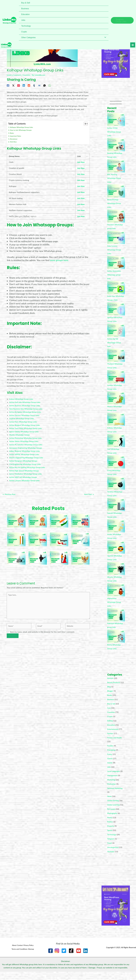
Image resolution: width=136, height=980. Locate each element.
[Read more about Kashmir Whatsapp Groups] (59, 556)
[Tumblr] (34, 85)
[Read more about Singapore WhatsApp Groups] (59, 537)
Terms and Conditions (18, 957)
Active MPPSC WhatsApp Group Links (25, 453)
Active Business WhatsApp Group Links (25, 405)
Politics (110, 829)
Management (113, 783)
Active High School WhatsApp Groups (25, 469)
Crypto (110, 724)
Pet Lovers (112, 817)
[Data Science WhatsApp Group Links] (116, 237)
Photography (113, 821)
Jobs (109, 774)
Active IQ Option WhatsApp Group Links (26, 411)
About (12, 953)
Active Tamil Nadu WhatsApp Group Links (27, 427)
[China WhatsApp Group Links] (116, 466)
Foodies (110, 753)
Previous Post (9, 492)
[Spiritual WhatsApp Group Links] (116, 313)
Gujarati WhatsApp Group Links (22, 417)
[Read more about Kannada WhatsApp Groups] (16, 556)
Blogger (110, 698)
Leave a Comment (14, 75)
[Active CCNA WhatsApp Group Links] (116, 120)
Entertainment (113, 737)
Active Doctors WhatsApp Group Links (25, 414)
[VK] (39, 85)
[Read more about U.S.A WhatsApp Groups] (80, 519)
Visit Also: (14, 141)
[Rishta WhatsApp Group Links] (116, 640)
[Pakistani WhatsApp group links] (116, 619)
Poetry (110, 825)
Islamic (110, 770)
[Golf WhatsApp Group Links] (116, 444)
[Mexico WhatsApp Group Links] (116, 402)
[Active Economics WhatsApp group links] (116, 263)
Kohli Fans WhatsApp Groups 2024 (115, 300)
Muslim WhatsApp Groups (20, 433)
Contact (19, 953)
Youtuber (111, 859)
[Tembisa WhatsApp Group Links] (116, 487)
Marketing (111, 787)
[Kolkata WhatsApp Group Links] (116, 423)
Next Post (89, 492)
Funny (110, 762)
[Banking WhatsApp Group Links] (116, 145)
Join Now (81, 162)
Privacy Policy (29, 953)
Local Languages (114, 779)
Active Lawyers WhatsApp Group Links (25, 478)
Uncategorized (113, 855)
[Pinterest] (19, 85)
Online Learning (114, 812)
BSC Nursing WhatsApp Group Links (114, 178)
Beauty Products (114, 686)
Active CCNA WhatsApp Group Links (114, 132)
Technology (112, 842)
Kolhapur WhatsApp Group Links (22, 127)
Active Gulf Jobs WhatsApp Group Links (26, 401)
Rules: (12, 133)
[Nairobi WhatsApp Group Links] (116, 508)
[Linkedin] (24, 85)
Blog (109, 694)
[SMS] (45, 85)
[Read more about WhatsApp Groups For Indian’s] (59, 519)
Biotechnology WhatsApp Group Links (114, 203)
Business (111, 707)
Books (110, 703)
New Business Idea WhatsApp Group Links (27, 408)
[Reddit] (29, 85)
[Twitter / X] (13, 85)
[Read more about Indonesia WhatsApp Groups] (80, 556)
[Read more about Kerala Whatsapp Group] (38, 519)
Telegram (111, 846)
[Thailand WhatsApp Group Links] (116, 359)
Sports (110, 838)
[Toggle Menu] (105, 38)
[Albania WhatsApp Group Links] (116, 572)
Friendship (112, 757)
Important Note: (16, 136)
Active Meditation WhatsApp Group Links (27, 472)
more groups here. (59, 259)
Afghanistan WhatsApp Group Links (114, 606)
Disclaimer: (14, 139)
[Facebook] (8, 85)
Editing (110, 728)
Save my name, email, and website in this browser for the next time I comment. (42, 632)
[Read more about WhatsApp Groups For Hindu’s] (16, 519)
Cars (109, 715)
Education (111, 732)
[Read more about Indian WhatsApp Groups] (16, 537)
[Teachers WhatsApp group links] (116, 216)
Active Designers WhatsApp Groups (24, 459)
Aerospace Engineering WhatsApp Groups (27, 446)
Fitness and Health (115, 745)
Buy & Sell (111, 711)
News (110, 804)
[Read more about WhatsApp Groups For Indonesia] (38, 537)
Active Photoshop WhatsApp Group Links (26, 437)
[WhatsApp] (50, 85)
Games (110, 766)
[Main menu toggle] (131, 46)
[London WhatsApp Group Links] (116, 380)
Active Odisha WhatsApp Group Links (25, 430)
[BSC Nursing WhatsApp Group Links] (116, 166)
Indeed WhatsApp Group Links (22, 398)
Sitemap (31, 957)
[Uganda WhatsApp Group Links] (116, 551)
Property (111, 834)
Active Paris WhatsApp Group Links (24, 421)
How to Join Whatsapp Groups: (22, 130)
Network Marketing (115, 796)
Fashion (110, 741)
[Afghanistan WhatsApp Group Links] (116, 594)
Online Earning (113, 808)
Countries (28, 75)
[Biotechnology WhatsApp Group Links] (116, 191)
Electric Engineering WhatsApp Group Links (27, 456)
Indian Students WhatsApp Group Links (25, 449)
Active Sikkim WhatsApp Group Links (25, 440)
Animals (110, 682)
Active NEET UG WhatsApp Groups (24, 475)
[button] (122, 20)
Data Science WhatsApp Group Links (114, 250)
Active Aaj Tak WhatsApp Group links (114, 346)
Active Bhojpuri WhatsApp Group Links (25, 424)
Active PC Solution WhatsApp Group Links (27, 443)
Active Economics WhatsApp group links (115, 275)
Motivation (112, 791)
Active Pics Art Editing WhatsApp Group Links (28, 465)
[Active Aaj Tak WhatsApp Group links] (116, 334)
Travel (110, 851)
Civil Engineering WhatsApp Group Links (26, 462)
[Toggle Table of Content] (85, 124)
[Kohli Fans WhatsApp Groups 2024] (116, 288)
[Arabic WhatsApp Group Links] (116, 530)
